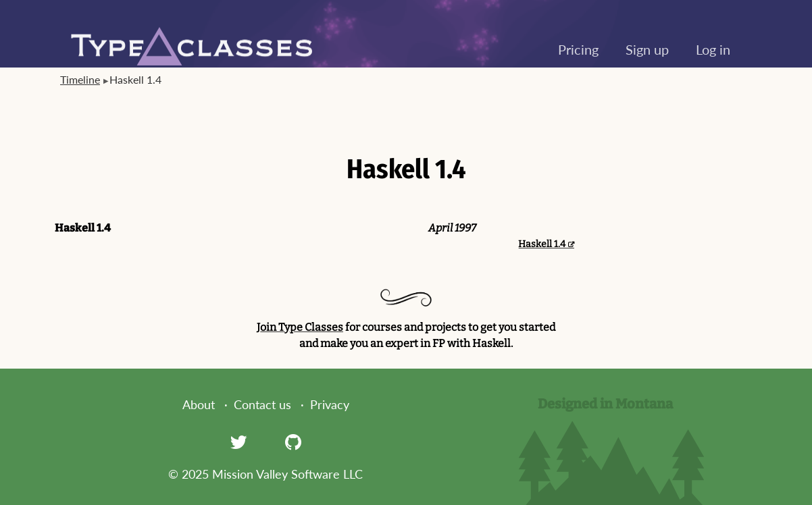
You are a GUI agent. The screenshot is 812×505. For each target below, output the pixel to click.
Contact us (262, 404)
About (199, 404)
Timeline (80, 79)
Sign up (647, 49)
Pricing (578, 49)
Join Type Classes (300, 327)
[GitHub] (293, 442)
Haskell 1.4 (542, 244)
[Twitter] (238, 442)
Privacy (330, 404)
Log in (713, 49)
